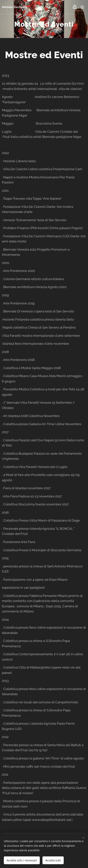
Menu (82, 7)
